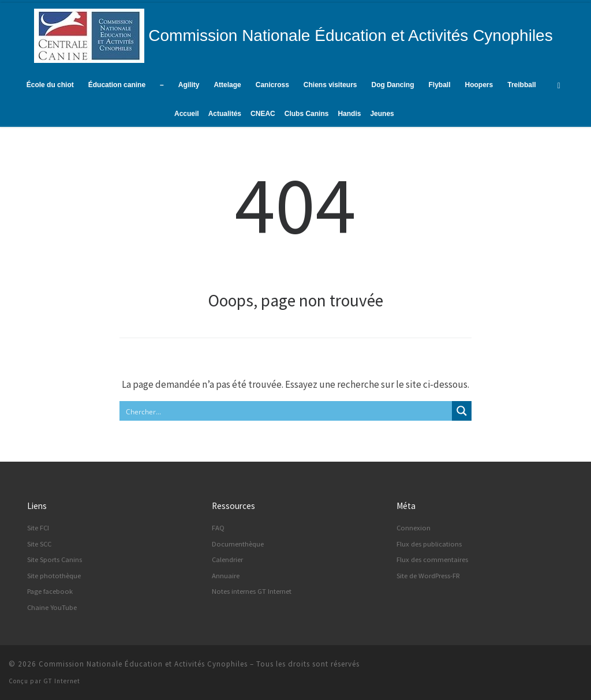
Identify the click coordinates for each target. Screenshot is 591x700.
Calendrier (227, 559)
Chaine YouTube (52, 607)
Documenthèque (238, 544)
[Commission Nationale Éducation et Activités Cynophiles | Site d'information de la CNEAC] (89, 34)
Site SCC (39, 544)
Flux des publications (429, 544)
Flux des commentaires (432, 559)
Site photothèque (54, 576)
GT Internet (62, 681)
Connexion (414, 528)
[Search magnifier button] (462, 411)
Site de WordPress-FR (428, 576)
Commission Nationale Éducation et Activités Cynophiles (143, 664)
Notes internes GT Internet (252, 591)
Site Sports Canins (55, 559)
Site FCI (38, 528)
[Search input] (286, 411)
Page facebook (50, 591)
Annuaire (226, 576)
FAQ (218, 528)
